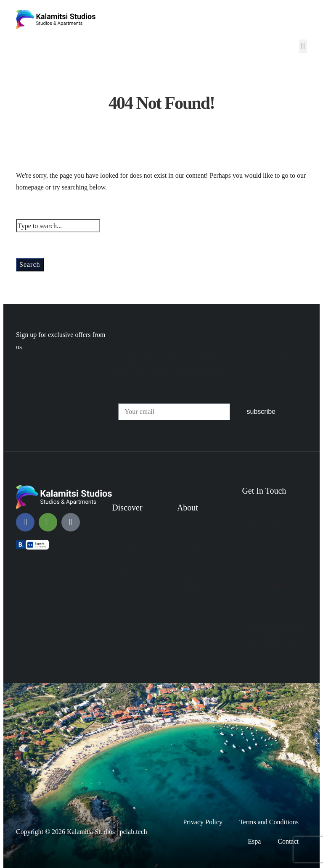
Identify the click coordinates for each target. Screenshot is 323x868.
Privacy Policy (203, 822)
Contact (288, 841)
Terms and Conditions (269, 822)
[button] (303, 46)
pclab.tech (133, 832)
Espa (254, 841)
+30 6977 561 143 (270, 627)
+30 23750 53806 (269, 640)
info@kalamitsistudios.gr (276, 585)
